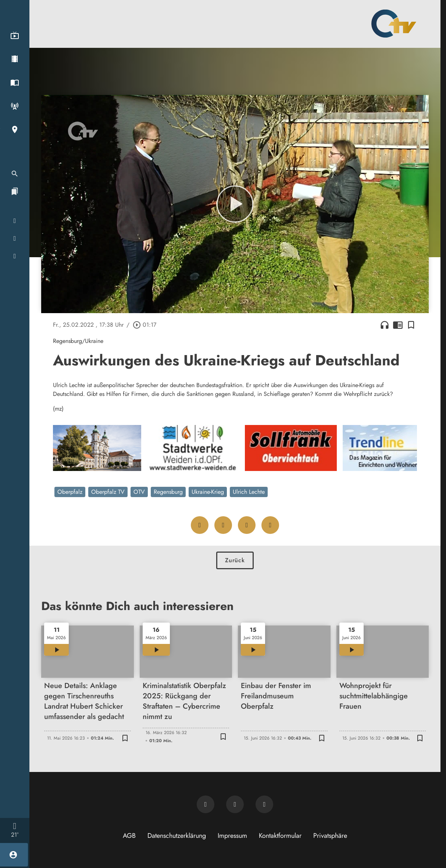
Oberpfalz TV (108, 492)
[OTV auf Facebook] (235, 804)
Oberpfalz (70, 492)
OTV (139, 492)
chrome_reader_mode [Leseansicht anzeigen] (398, 325)
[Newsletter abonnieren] (206, 804)
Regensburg (168, 492)
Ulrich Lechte (249, 492)
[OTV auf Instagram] (264, 804)
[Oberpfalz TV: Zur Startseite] (394, 24)
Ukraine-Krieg (208, 492)
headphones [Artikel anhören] (385, 325)
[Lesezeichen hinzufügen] (411, 325)
